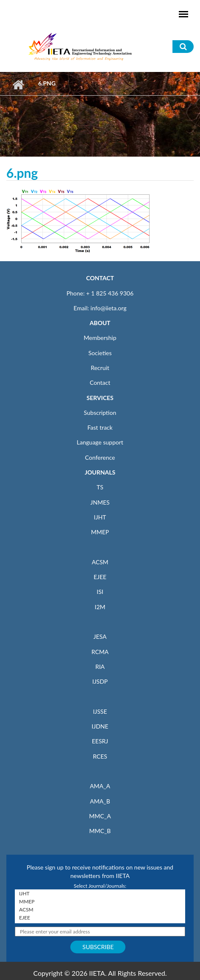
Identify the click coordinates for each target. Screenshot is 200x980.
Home (18, 85)
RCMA (100, 652)
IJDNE (100, 726)
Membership (100, 338)
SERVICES (100, 398)
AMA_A (100, 786)
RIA (100, 667)
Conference (100, 457)
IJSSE (100, 711)
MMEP (100, 532)
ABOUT (100, 323)
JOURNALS (100, 472)
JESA (100, 636)
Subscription (100, 413)
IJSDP (100, 681)
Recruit (100, 368)
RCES (100, 756)
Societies (100, 353)
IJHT (100, 517)
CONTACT (100, 278)
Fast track (100, 427)
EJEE (100, 577)
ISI (100, 592)
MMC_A (100, 816)
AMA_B (100, 801)
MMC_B (100, 831)
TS (100, 487)
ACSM (100, 562)
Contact (100, 382)
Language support (100, 442)
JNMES (100, 502)
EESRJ (100, 741)
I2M (100, 607)
